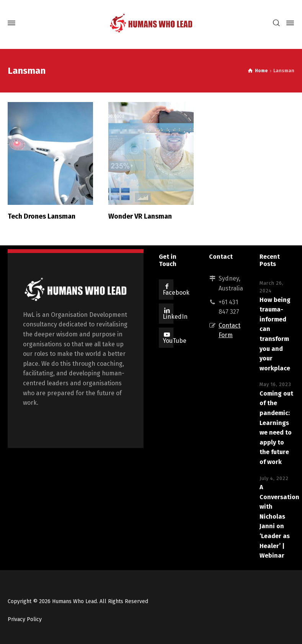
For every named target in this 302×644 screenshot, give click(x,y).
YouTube (175, 341)
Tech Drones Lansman (42, 216)
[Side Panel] (289, 23)
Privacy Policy (25, 619)
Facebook (176, 293)
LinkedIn (175, 317)
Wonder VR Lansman (140, 216)
